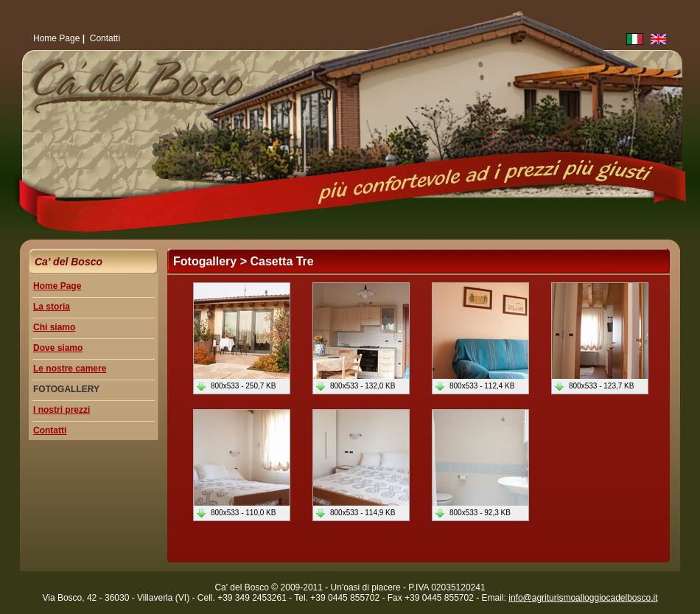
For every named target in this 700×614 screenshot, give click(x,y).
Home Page (56, 38)
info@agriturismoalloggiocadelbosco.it (583, 598)
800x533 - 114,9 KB (355, 513)
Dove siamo (58, 348)
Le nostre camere (70, 369)
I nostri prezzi (62, 410)
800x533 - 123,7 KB (594, 386)
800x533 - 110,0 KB (235, 513)
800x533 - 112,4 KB (474, 386)
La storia (52, 307)
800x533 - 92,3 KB (472, 513)
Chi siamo (54, 327)
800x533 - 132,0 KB (355, 386)
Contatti (105, 38)
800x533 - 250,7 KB (235, 386)
